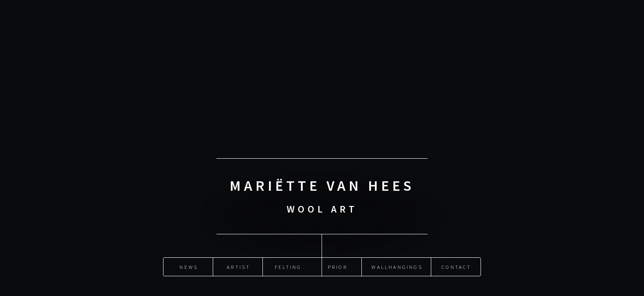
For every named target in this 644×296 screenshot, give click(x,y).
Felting (288, 267)
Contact (456, 267)
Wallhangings (397, 267)
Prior (338, 267)
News (189, 267)
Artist (238, 267)
